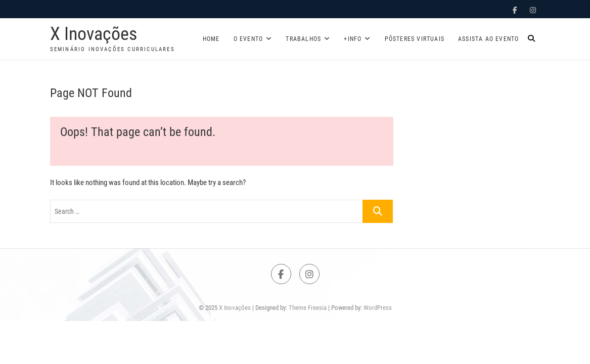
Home (211, 39)
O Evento (248, 39)
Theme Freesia (308, 308)
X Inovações (94, 34)
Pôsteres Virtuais (415, 39)
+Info (353, 39)
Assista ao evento (488, 39)
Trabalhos (303, 39)
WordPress (378, 308)
